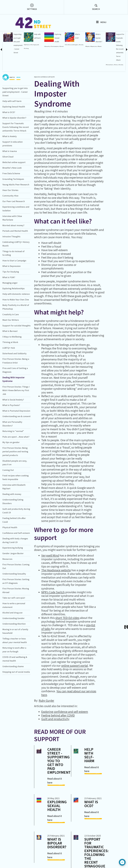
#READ (18, 96)
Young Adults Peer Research (16, 203)
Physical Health (10, 546)
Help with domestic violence (16, 312)
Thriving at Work (10, 361)
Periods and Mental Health (15, 249)
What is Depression (11, 284)
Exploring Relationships (14, 307)
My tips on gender (11, 461)
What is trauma (10, 169)
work (4, 83)
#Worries (5, 68)
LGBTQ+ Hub (9, 366)
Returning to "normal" (13, 449)
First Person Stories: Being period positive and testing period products (15, 470)
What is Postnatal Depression (16, 429)
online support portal (75, 684)
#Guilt (4, 43)
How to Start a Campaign (14, 279)
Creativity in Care (11, 333)
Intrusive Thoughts (11, 255)
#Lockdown (6, 65)
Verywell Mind (50, 574)
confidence (44, 95)
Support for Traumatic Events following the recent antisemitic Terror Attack (16, 145)
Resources (7, 577)
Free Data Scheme (11, 192)
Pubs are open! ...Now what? (16, 455)
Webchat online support (14, 181)
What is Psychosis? (11, 423)
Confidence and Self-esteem (16, 551)
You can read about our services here (69, 711)
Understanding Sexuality (14, 592)
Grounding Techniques (13, 197)
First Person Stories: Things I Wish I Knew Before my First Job (16, 409)
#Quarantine (6, 72)
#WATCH (12, 96)
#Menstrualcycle (7, 79)
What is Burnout (10, 349)
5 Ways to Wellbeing (12, 355)
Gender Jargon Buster (13, 572)
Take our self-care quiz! (14, 616)
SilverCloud (8, 175)
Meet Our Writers (11, 338)
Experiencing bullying (13, 566)
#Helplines (5, 39)
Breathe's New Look (12, 186)
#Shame (5, 46)
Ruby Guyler (46, 719)
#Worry (4, 50)
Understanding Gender (13, 637)
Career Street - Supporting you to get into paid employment (59, 779)
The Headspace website (56, 588)
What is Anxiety (10, 155)
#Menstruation (6, 76)
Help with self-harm (12, 119)
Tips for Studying (11, 290)
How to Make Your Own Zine (16, 318)
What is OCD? (9, 131)
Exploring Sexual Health (14, 125)
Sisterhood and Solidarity (14, 372)
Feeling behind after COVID (58, 734)
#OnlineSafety (6, 54)
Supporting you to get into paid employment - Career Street (15, 110)
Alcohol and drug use (12, 631)
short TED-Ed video (67, 636)
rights (4, 87)
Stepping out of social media (16, 690)
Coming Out (8, 488)
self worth (51, 95)
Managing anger (10, 301)
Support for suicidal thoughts (16, 344)
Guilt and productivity (55, 737)
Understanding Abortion (14, 642)
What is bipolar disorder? (14, 136)
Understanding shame (13, 685)
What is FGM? (9, 296)
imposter (37, 95)
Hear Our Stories (10, 208)
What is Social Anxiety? (13, 418)
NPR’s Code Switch (53, 611)
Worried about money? (13, 244)
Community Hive (10, 214)
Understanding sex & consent (16, 435)
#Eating (5, 57)
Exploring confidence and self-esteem (65, 730)
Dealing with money (12, 512)
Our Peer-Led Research (14, 220)
